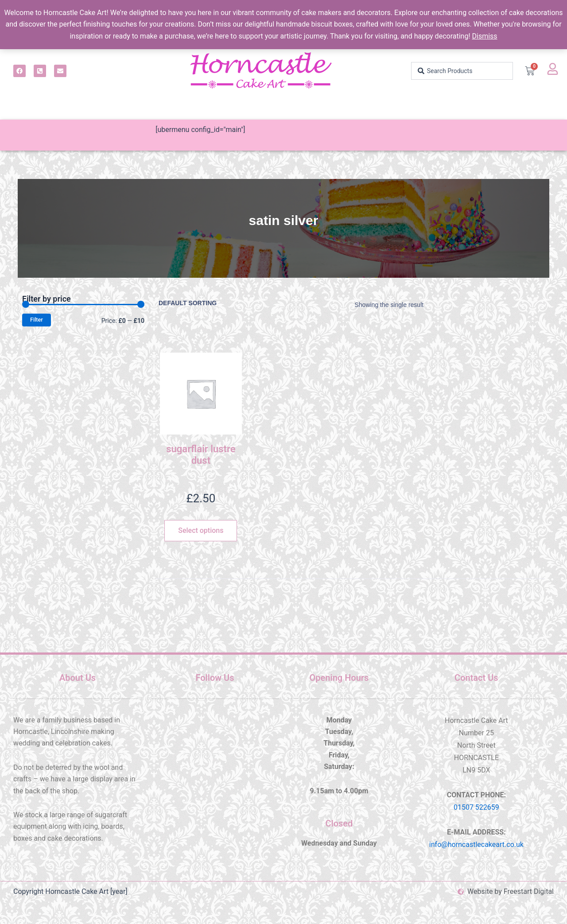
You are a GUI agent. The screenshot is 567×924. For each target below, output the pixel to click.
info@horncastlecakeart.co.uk (476, 844)
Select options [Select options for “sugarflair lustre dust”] (201, 530)
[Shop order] (195, 303)
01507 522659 (476, 807)
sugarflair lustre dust (201, 455)
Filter (37, 320)
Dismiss (484, 36)
